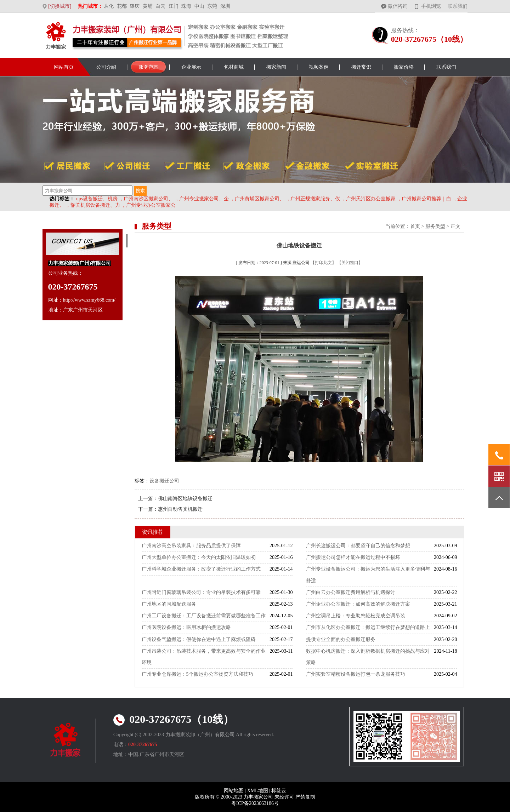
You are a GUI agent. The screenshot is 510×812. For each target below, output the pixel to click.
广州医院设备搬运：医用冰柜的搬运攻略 (186, 627)
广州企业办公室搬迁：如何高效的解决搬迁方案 (358, 604)
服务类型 (435, 226)
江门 (174, 6)
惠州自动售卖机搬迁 (180, 509)
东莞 (212, 6)
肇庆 (135, 6)
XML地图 (257, 791)
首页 (415, 226)
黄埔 (148, 6)
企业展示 (191, 67)
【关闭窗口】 (350, 263)
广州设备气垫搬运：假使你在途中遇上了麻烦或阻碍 (199, 639)
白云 (160, 6)
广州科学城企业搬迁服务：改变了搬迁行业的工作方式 (201, 569)
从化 (109, 6)
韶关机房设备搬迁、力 (95, 205)
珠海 (186, 6)
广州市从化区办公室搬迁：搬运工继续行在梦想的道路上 (368, 627)
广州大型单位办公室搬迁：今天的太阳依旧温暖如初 (199, 557)
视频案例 (319, 67)
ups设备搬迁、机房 (97, 199)
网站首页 (64, 67)
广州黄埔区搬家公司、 (260, 199)
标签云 (279, 791)
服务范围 (149, 67)
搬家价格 (404, 67)
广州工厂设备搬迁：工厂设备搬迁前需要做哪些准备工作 (204, 616)
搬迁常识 (361, 67)
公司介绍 (106, 67)
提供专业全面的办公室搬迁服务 (341, 639)
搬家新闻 (276, 67)
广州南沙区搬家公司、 (148, 199)
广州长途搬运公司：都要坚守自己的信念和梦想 (358, 546)
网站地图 (234, 791)
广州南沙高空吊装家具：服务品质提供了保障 (191, 546)
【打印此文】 (323, 263)
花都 (122, 6)
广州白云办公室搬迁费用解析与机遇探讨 (351, 592)
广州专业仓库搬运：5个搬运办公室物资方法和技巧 (197, 674)
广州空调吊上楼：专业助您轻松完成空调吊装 (356, 616)
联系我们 (458, 6)
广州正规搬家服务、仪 (315, 199)
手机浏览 (431, 6)
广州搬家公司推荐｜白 (426, 199)
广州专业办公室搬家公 (151, 205)
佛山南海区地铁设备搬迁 (185, 499)
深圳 (225, 6)
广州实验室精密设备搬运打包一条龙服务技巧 (356, 674)
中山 (199, 6)
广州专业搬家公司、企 (204, 199)
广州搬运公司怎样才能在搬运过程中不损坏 (353, 557)
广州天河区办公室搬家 (371, 199)
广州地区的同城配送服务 (169, 604)
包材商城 (234, 67)
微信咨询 (398, 6)
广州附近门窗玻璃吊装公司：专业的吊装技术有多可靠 (201, 592)
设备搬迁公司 (164, 481)
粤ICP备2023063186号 (255, 803)
